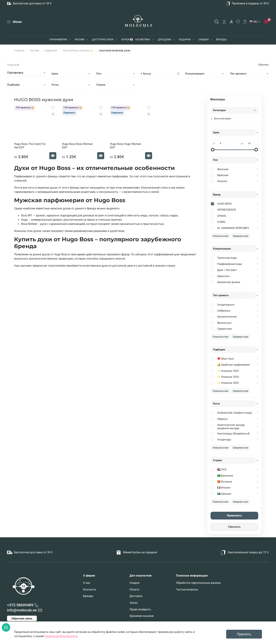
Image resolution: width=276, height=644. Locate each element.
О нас (87, 583)
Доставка (136, 596)
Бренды (88, 596)
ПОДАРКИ (185, 39)
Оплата (134, 589)
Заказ (134, 603)
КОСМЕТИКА (143, 39)
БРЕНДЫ (221, 39)
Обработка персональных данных (198, 583)
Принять (244, 634)
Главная (20, 51)
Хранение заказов (142, 616)
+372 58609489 (20, 605)
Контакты (90, 589)
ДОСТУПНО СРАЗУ (103, 39)
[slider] (213, 150)
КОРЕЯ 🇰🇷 (127, 39)
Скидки (134, 583)
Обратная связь (22, 618)
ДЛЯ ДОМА (164, 39)
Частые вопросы (187, 589)
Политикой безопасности (61, 636)
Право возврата (140, 609)
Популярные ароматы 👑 (78, 51)
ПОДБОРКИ (51, 51)
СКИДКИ (203, 39)
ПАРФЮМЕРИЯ (58, 39)
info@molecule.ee (22, 610)
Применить (234, 516)
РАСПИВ (79, 39)
